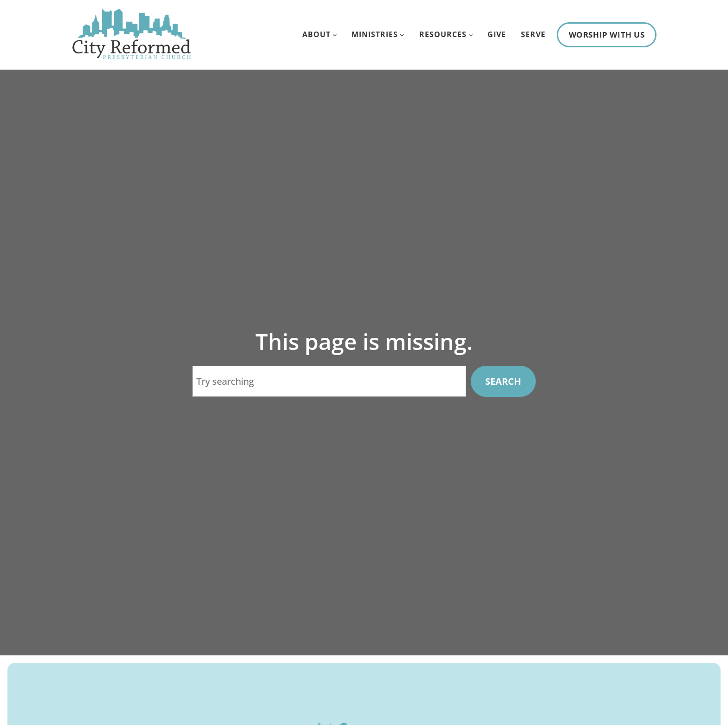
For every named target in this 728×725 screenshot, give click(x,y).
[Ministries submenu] (402, 35)
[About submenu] (335, 35)
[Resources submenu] (471, 35)
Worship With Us (607, 35)
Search (503, 381)
